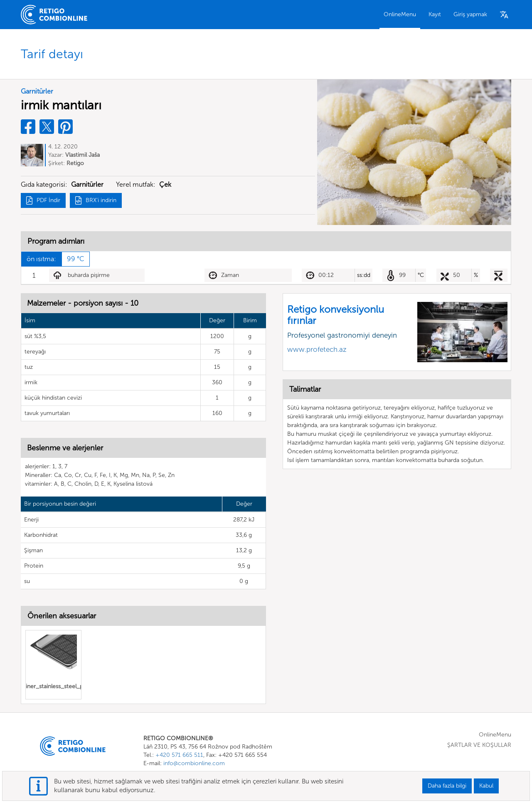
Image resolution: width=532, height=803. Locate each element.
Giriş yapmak (470, 14)
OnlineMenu (400, 14)
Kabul (486, 786)
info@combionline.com (194, 763)
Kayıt (435, 14)
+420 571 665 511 (179, 755)
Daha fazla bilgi (447, 786)
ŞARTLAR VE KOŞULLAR (479, 745)
